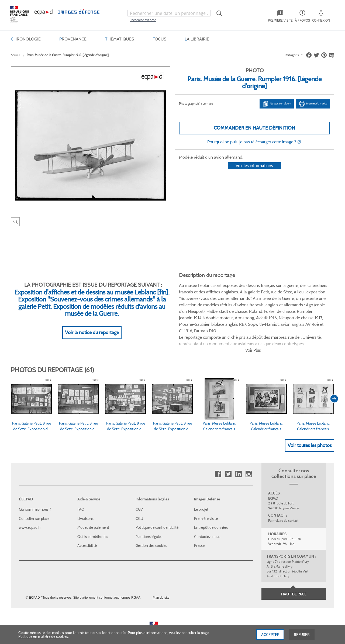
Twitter (228, 462)
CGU (139, 506)
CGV (139, 497)
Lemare (208, 104)
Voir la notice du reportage (92, 326)
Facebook (218, 462)
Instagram (249, 462)
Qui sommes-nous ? (35, 497)
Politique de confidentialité (157, 515)
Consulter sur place (34, 506)
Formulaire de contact (283, 508)
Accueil (15, 55)
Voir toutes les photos (310, 433)
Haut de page (294, 582)
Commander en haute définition (254, 128)
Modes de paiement (93, 515)
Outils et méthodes (93, 524)
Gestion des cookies (151, 533)
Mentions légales (149, 524)
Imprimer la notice (313, 104)
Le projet (201, 497)
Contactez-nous (207, 524)
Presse (199, 533)
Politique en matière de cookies (43, 639)
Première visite (206, 506)
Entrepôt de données (211, 515)
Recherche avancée (143, 20)
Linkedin (238, 462)
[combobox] (169, 13)
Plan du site (161, 585)
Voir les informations (254, 173)
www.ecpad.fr (30, 515)
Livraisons (85, 506)
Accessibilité (87, 533)
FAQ (81, 497)
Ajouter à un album (277, 104)
